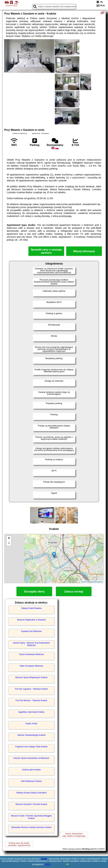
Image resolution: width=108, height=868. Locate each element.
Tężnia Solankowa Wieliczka (31, 654)
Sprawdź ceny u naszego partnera (46, 251)
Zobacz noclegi (74, 592)
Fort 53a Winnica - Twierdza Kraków (31, 700)
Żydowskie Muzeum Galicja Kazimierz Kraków (31, 827)
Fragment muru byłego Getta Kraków (31, 747)
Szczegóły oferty (34, 592)
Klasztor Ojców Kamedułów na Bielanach (31, 758)
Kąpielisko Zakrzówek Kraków (31, 712)
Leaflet (84, 582)
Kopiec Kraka (31, 724)
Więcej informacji (84, 251)
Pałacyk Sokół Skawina (31, 608)
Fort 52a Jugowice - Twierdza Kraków (31, 689)
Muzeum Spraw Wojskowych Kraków (31, 677)
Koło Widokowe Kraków (31, 781)
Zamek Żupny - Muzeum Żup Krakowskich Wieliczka (31, 644)
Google (44, 859)
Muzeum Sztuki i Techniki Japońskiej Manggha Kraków (31, 817)
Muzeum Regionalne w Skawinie (31, 620)
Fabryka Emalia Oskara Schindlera (31, 793)
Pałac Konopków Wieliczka (31, 666)
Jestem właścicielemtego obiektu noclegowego (74, 835)
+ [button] (9, 538)
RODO (48, 864)
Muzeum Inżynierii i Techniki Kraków (31, 804)
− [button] (9, 543)
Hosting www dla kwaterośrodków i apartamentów (19, 844)
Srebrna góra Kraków (31, 770)
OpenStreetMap (96, 582)
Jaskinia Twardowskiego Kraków (31, 735)
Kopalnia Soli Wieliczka (31, 631)
